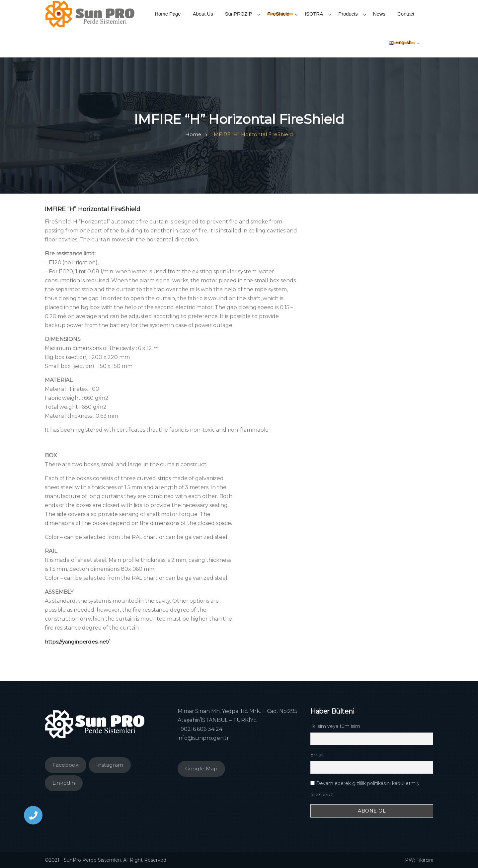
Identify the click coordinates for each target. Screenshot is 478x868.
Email (317, 754)
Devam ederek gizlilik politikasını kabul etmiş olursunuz (365, 789)
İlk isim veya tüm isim (335, 726)
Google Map (201, 768)
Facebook (66, 765)
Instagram (110, 765)
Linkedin (64, 782)
